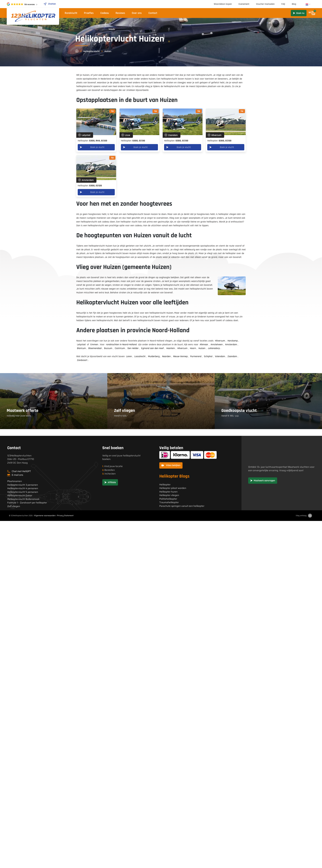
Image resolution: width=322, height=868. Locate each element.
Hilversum (220, 341)
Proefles (89, 13)
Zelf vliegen (14, 506)
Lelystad (81, 344)
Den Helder (133, 348)
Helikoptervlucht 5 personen (23, 492)
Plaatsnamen (15, 481)
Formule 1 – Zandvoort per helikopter (27, 503)
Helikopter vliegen (169, 495)
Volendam (220, 356)
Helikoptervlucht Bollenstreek (23, 499)
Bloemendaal (95, 348)
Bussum (108, 348)
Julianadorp (214, 348)
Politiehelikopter (168, 499)
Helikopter (165, 485)
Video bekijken (171, 465)
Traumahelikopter (169, 502)
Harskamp (233, 341)
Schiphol (208, 356)
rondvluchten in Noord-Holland (121, 344)
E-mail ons (17, 475)
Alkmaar (204, 344)
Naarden (166, 356)
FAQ (283, 4)
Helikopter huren (168, 492)
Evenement (244, 4)
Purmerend (196, 356)
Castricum (120, 348)
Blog (294, 4)
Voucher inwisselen (265, 4)
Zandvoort (82, 360)
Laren (129, 356)
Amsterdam (231, 344)
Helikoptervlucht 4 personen (23, 488)
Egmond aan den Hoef (152, 348)
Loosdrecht (140, 356)
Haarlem (171, 348)
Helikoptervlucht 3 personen (23, 485)
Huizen (202, 348)
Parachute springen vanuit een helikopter (182, 506)
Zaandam (232, 356)
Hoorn (193, 348)
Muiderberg (154, 356)
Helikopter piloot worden (173, 488)
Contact (153, 13)
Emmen (94, 344)
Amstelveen (217, 344)
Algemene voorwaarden (45, 515)
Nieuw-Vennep (180, 356)
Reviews (120, 13)
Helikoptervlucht (91, 51)
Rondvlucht (71, 13)
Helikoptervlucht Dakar (20, 496)
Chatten (50, 4)
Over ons (137, 13)
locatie (119, 466)
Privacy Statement (65, 515)
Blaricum (81, 348)
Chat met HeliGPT (21, 471)
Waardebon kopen (223, 4)
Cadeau (105, 13)
